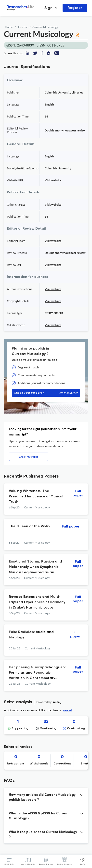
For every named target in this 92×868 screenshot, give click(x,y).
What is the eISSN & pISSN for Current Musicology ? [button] (39, 816)
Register (75, 8)
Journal (23, 27)
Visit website (53, 180)
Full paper (78, 493)
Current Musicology (45, 27)
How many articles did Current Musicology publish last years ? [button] (42, 797)
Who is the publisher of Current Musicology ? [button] (43, 835)
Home (9, 27)
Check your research (46, 393)
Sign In (51, 8)
